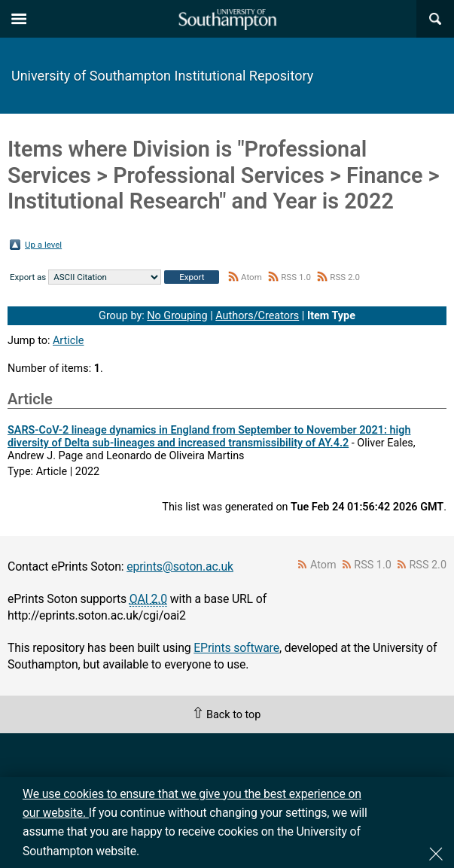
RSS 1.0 (296, 277)
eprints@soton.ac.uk (180, 566)
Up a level (43, 245)
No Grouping (177, 316)
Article (69, 341)
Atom (251, 277)
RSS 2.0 (345, 277)
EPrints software (236, 648)
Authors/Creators (257, 316)
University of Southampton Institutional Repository (162, 76)
